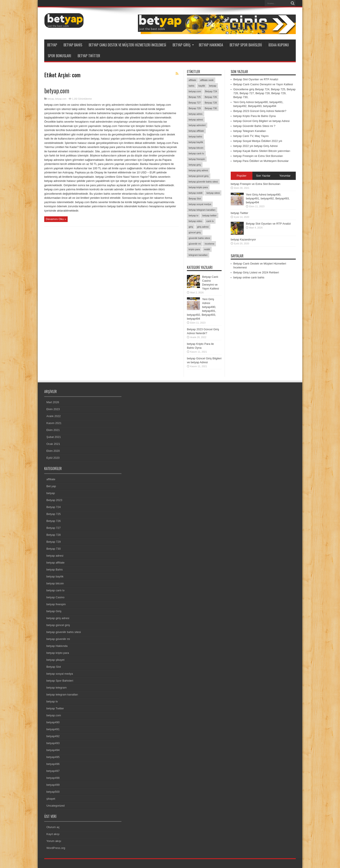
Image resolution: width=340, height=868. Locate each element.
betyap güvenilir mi (58, 639)
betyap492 (53, 736)
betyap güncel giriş (58, 625)
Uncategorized (56, 806)
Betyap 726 (54, 521)
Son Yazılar (263, 176)
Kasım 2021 (54, 423)
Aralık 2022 (54, 416)
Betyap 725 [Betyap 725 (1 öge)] (195, 97)
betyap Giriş (183, 45)
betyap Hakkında (211, 45)
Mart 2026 (53, 402)
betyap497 (53, 771)
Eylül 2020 (53, 458)
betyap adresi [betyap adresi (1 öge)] (196, 120)
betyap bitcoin (55, 583)
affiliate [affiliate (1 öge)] (192, 80)
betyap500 (53, 792)
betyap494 (53, 750)
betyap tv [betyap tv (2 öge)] (194, 215)
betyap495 (53, 757)
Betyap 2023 (54, 500)
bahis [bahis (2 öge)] (191, 86)
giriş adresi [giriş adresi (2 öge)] (203, 227)
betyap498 (53, 778)
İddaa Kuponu (279, 45)
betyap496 (53, 764)
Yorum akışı (54, 841)
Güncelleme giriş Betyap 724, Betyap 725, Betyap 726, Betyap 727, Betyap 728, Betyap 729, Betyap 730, (264, 93)
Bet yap (51, 486)
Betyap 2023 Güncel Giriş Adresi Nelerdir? (260, 111)
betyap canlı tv (56, 590)
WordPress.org (56, 848)
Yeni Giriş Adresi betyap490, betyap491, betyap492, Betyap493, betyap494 (268, 198)
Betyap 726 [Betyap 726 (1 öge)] (211, 97)
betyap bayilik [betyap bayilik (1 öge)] (196, 142)
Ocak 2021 (53, 444)
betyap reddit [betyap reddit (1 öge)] (196, 193)
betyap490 (53, 722)
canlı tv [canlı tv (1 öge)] (210, 221)
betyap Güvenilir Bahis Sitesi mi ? (254, 126)
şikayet (51, 799)
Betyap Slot (54, 667)
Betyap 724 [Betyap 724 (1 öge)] (211, 91)
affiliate (51, 479)
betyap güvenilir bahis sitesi (64, 632)
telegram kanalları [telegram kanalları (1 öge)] (198, 255)
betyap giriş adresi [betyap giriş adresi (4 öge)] (198, 170)
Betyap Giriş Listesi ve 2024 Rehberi (256, 272)
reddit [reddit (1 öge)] (207, 249)
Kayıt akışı (53, 834)
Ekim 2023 (53, 409)
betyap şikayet (55, 660)
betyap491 (53, 729)
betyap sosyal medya (60, 674)
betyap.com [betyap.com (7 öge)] (195, 91)
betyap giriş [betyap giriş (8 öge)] (195, 165)
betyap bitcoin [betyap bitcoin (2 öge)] (196, 148)
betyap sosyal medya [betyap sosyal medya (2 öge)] (200, 204)
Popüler (242, 176)
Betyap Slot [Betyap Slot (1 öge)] (195, 199)
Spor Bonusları (59, 56)
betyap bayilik (55, 576)
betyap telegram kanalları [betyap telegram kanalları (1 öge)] (202, 210)
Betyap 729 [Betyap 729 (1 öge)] (195, 108)
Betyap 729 (54, 542)
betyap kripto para (58, 653)
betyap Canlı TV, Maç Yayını (251, 136)
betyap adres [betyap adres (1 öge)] (196, 114)
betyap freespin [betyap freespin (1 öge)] (197, 159)
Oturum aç (53, 827)
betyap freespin (56, 604)
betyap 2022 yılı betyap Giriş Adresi (256, 146)
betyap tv (52, 701)
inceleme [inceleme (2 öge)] (209, 244)
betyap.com (57, 91)
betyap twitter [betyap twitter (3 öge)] (209, 215)
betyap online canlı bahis (249, 277)
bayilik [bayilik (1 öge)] (202, 86)
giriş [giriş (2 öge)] (191, 227)
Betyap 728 (54, 535)
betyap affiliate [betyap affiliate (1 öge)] (196, 131)
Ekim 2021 (53, 430)
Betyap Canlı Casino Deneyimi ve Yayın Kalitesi (263, 84)
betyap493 (53, 743)
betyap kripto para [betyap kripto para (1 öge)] (198, 187)
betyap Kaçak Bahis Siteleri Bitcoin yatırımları (262, 151)
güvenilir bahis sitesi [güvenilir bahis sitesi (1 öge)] (199, 238)
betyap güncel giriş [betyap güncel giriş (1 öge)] (199, 176)
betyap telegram (56, 688)
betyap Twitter (89, 56)
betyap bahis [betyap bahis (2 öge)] (195, 136)
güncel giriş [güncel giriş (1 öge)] (195, 232)
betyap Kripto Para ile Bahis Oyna (254, 116)
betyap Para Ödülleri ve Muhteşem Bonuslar (261, 161)
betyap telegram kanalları (62, 695)
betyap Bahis (73, 45)
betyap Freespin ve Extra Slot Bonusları (258, 156)
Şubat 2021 (54, 437)
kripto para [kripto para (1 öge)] (194, 249)
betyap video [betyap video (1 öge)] (195, 221)
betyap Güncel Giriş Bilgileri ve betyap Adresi (261, 121)
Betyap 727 (54, 528)
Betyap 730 (54, 549)
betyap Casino (55, 597)
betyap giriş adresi (58, 618)
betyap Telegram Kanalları (250, 131)
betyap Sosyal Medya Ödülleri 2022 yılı (258, 141)
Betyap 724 (54, 507)
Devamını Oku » (56, 219)
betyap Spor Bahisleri (246, 45)
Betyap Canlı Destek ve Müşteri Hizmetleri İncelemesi (127, 45)
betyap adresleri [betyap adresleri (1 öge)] (197, 125)
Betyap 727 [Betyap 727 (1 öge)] (195, 103)
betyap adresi (55, 556)
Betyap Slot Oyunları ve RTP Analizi (256, 79)
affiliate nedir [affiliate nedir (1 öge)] (207, 80)
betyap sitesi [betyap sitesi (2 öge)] (213, 193)
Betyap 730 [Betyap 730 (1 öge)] (211, 108)
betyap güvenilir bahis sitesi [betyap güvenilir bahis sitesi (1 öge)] (203, 182)
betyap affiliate (56, 563)
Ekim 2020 (53, 451)
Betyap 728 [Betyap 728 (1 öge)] (211, 103)
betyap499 (53, 785)
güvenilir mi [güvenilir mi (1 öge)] (195, 244)
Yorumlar (285, 176)
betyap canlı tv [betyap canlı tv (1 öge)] (196, 153)
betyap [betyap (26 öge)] (213, 86)
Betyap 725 (54, 514)
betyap (52, 45)
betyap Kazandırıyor (243, 239)
